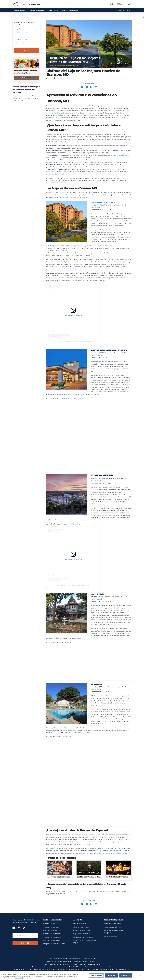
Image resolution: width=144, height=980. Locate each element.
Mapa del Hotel (96, 481)
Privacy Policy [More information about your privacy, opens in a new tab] (20, 978)
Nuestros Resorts (20, 10)
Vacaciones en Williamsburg (52, 940)
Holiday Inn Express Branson (71, 398)
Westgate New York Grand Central (54, 944)
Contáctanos (73, 10)
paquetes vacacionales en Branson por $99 (113, 853)
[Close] (141, 975)
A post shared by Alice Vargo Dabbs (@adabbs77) (73, 585)
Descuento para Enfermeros (113, 927)
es (128, 10)
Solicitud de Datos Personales (83, 937)
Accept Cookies (126, 975)
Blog (63, 10)
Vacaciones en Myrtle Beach (52, 934)
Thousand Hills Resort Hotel (71, 524)
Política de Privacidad (80, 924)
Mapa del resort (96, 207)
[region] (72, 976)
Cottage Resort (67, 737)
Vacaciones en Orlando (51, 924)
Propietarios (120, 10)
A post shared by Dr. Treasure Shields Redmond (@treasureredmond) (73, 341)
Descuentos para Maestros (112, 924)
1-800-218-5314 (117, 4)
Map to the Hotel (96, 355)
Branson (70, 78)
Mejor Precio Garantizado (82, 934)
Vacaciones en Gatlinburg (51, 930)
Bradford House (67, 642)
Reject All (111, 975)
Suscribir (26, 50)
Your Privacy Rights (96, 975)
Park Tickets (53, 10)
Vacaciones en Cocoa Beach (52, 937)
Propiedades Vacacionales (82, 930)
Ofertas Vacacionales (38, 10)
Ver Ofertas (26, 78)
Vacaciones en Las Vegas (51, 927)
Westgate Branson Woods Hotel (103, 202)
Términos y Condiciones (81, 927)
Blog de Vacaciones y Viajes (29, 14)
